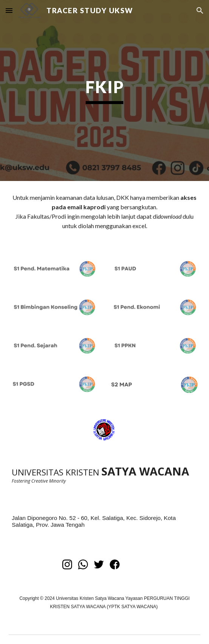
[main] (104, 90)
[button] (9, 10)
